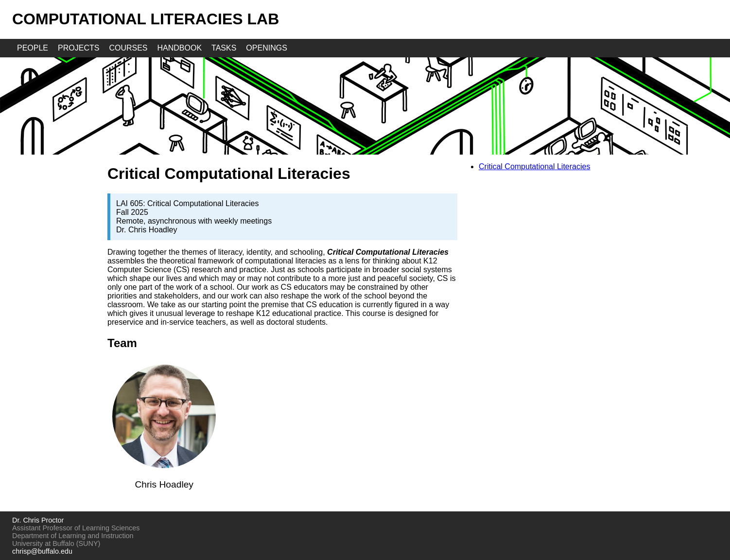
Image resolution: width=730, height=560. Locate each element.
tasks (224, 48)
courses (128, 48)
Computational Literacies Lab (146, 19)
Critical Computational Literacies (534, 166)
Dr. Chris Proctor (38, 520)
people (33, 48)
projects (78, 48)
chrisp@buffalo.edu (42, 551)
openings (266, 48)
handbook (180, 48)
